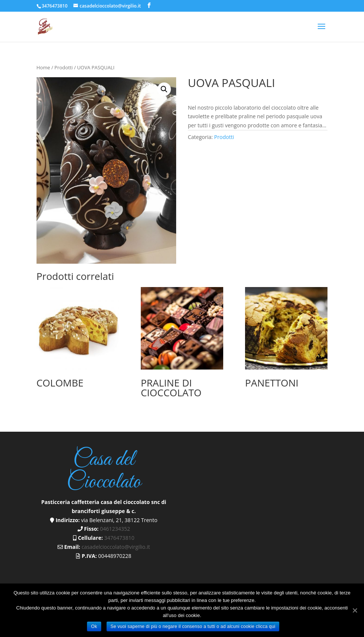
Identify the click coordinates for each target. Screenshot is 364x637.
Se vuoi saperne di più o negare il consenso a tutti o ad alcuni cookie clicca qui (193, 626)
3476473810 (55, 6)
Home (43, 67)
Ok (94, 626)
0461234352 (115, 529)
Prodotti (64, 67)
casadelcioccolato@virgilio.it (116, 547)
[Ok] (355, 610)
